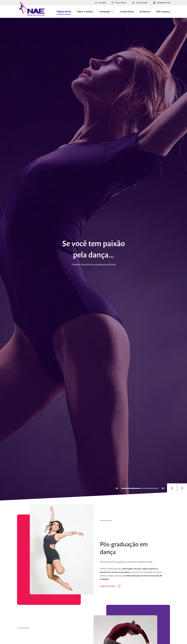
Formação (105, 12)
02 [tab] (163, 488)
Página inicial (64, 12)
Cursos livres (127, 12)
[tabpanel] (93, 259)
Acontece (145, 12)
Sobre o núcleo (85, 12)
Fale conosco (163, 12)
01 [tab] (117, 488)
